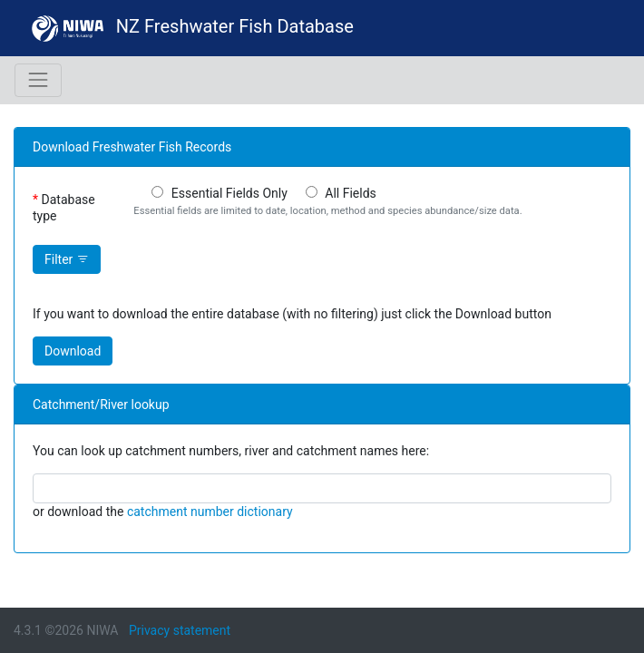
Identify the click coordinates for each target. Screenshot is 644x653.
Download (73, 351)
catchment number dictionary (210, 512)
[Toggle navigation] (38, 80)
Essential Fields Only (229, 193)
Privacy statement (180, 630)
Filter (67, 259)
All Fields (351, 193)
